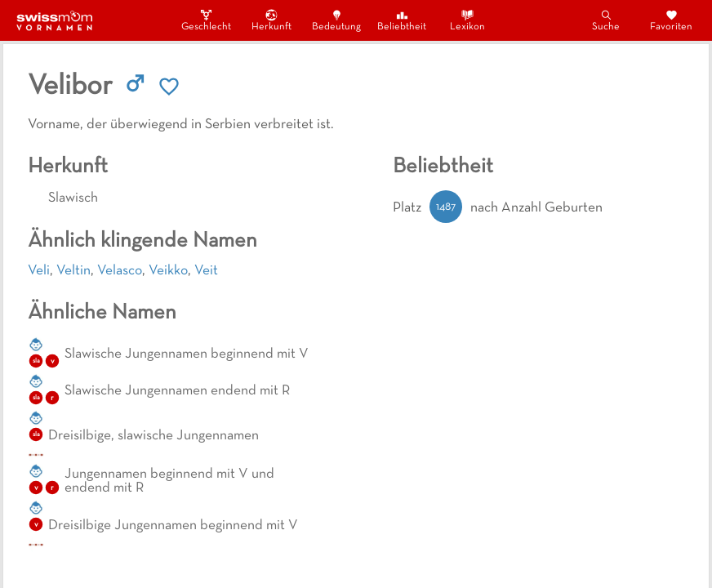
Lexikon (467, 20)
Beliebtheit (402, 20)
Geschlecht (206, 20)
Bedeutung (336, 20)
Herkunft (271, 20)
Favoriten (671, 20)
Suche (606, 20)
